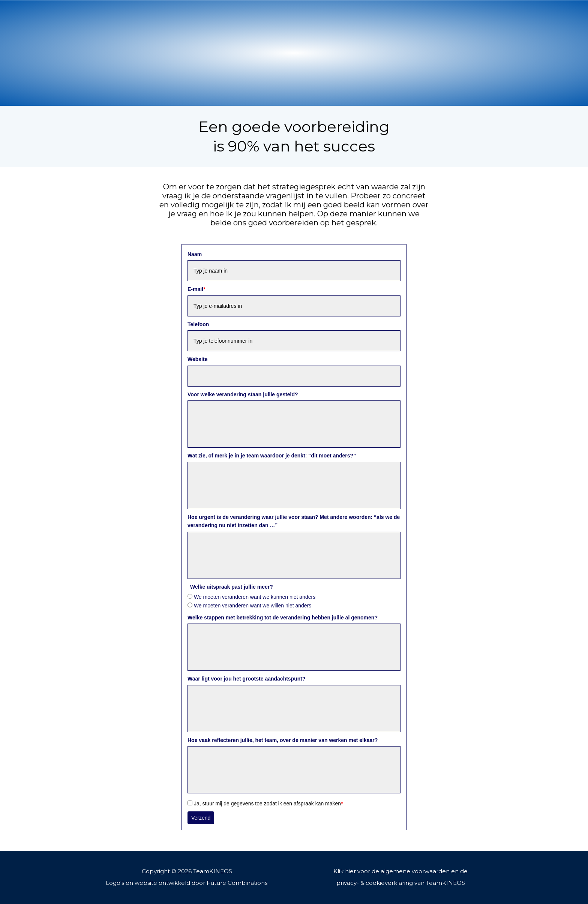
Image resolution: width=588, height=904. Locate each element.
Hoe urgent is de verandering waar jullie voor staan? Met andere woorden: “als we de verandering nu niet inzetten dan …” (294, 521)
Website (197, 359)
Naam (195, 254)
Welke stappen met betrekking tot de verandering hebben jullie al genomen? (283, 618)
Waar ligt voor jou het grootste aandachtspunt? (247, 679)
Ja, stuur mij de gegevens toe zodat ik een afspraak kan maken (268, 804)
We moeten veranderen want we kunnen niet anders (255, 597)
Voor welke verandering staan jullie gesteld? (243, 394)
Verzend (201, 818)
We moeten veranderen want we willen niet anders (253, 606)
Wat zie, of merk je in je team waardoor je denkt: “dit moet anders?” (272, 456)
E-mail (196, 289)
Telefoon (198, 324)
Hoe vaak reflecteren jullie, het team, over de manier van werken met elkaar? (283, 740)
